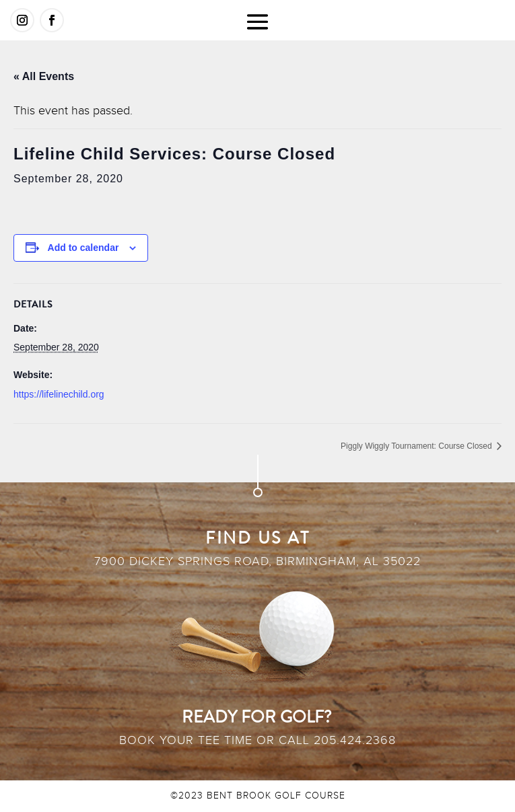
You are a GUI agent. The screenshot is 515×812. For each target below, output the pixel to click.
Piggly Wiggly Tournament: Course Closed (417, 446)
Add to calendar (83, 248)
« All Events (44, 76)
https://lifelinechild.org (59, 394)
